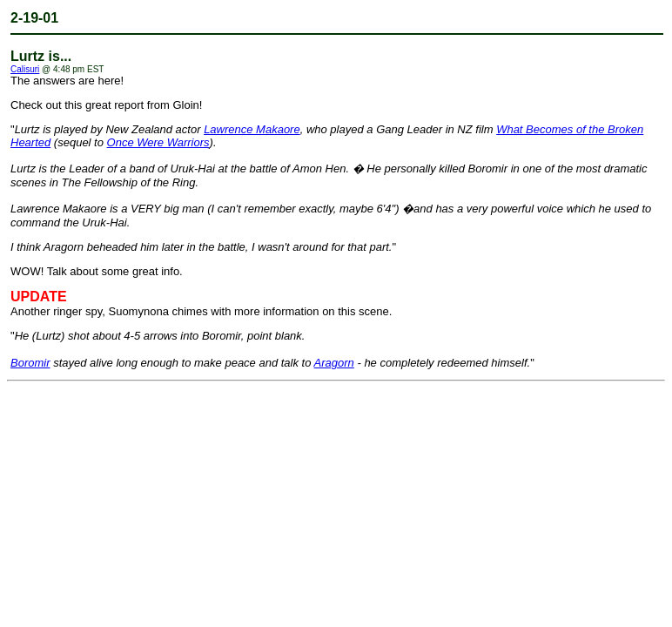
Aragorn (334, 363)
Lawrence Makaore (252, 129)
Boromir (30, 363)
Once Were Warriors (158, 142)
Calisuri (25, 69)
